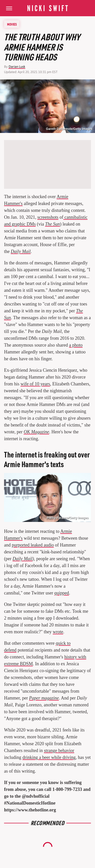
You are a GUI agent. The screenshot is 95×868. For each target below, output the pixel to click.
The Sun (53, 224)
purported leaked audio (33, 545)
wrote (58, 632)
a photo (76, 345)
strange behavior (59, 751)
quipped (62, 593)
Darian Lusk (17, 67)
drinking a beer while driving (49, 757)
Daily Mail (21, 251)
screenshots (48, 217)
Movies (12, 24)
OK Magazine (36, 432)
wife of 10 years (35, 384)
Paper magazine (44, 698)
